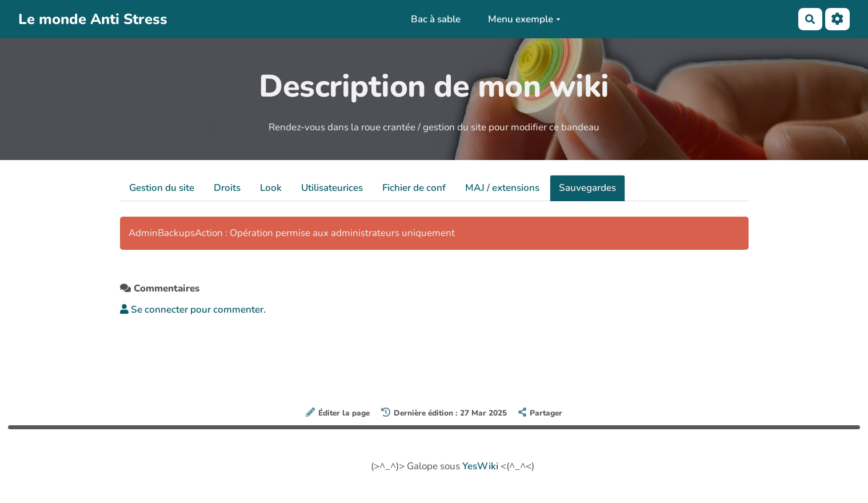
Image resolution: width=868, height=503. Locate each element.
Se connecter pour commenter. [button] (193, 310)
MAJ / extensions (502, 188)
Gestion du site (162, 188)
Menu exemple (524, 19)
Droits (227, 188)
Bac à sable (436, 19)
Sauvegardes (587, 188)
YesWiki (480, 466)
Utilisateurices (332, 188)
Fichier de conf (414, 188)
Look (271, 188)
